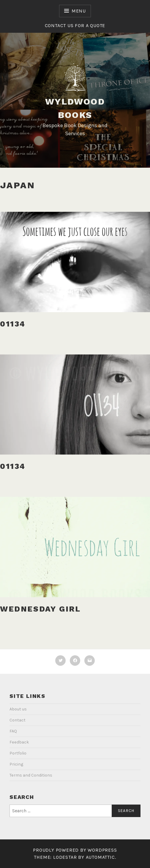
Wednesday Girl (40, 609)
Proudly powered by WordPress (75, 850)
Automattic (100, 857)
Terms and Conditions (31, 775)
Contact (18, 720)
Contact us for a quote (75, 25)
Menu (79, 11)
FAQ (13, 731)
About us (18, 709)
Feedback (19, 742)
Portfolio (18, 753)
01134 (13, 324)
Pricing (16, 764)
